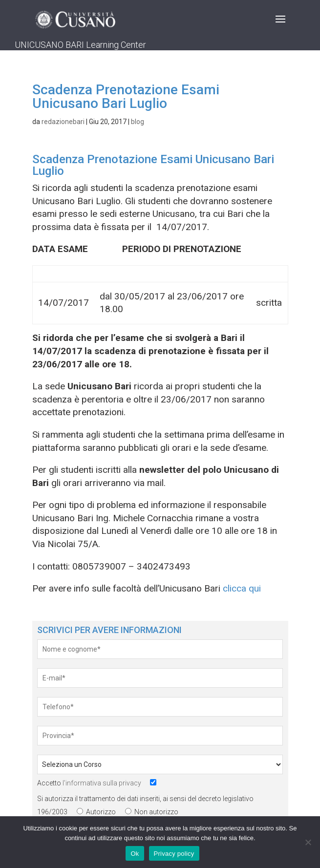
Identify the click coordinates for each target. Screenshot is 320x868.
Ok (135, 854)
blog (138, 122)
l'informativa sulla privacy (102, 783)
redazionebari (63, 122)
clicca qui (242, 588)
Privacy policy (174, 854)
